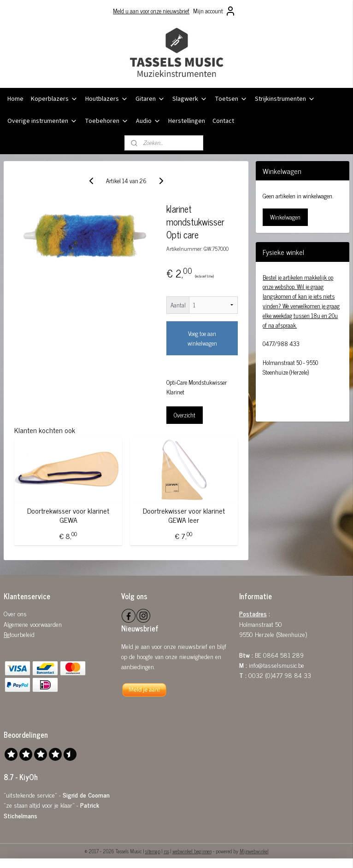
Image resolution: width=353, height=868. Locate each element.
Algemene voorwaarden (33, 624)
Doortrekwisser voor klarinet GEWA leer (184, 515)
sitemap (153, 851)
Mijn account (215, 11)
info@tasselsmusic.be (277, 665)
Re (7, 634)
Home (15, 99)
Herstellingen (187, 121)
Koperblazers (54, 99)
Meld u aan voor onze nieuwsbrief (151, 11)
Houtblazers (107, 99)
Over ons (15, 613)
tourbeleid (22, 634)
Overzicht (185, 415)
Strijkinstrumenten (285, 99)
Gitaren (150, 99)
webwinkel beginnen (192, 851)
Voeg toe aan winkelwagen (202, 338)
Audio (148, 121)
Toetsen (231, 99)
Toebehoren (107, 121)
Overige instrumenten (42, 121)
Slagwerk (190, 99)
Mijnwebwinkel (254, 851)
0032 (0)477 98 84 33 (280, 675)
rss (166, 851)
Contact (223, 121)
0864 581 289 (283, 655)
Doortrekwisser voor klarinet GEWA (68, 515)
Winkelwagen (285, 217)
